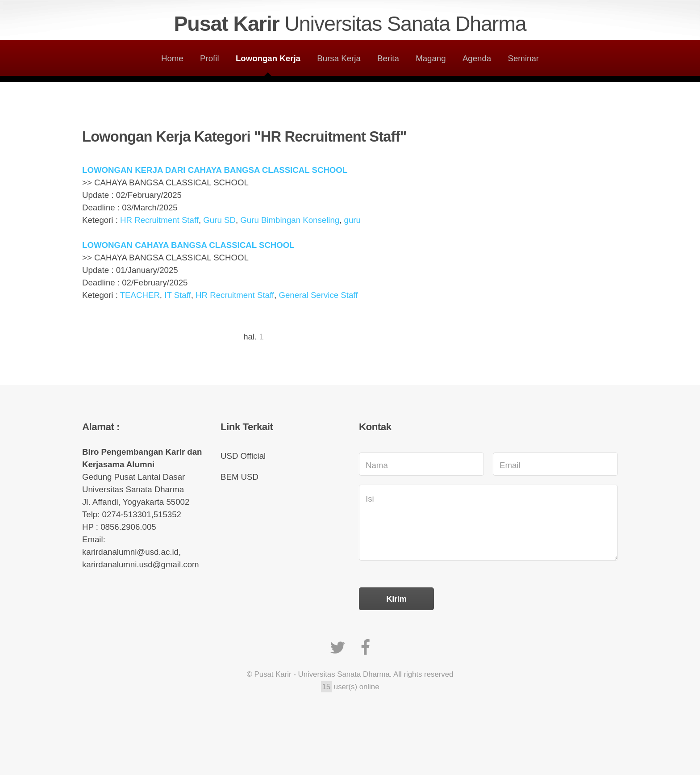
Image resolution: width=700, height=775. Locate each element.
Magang (431, 58)
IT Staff (177, 295)
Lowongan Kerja (268, 58)
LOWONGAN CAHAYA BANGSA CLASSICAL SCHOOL (188, 245)
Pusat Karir (350, 24)
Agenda (477, 58)
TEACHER (140, 295)
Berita (388, 58)
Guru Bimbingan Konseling (290, 220)
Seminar (523, 58)
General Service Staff (318, 295)
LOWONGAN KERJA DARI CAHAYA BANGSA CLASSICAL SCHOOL (215, 170)
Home (172, 58)
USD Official (243, 456)
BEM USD (240, 477)
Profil (210, 58)
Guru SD (219, 220)
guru (352, 220)
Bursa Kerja (339, 58)
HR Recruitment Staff (159, 220)
